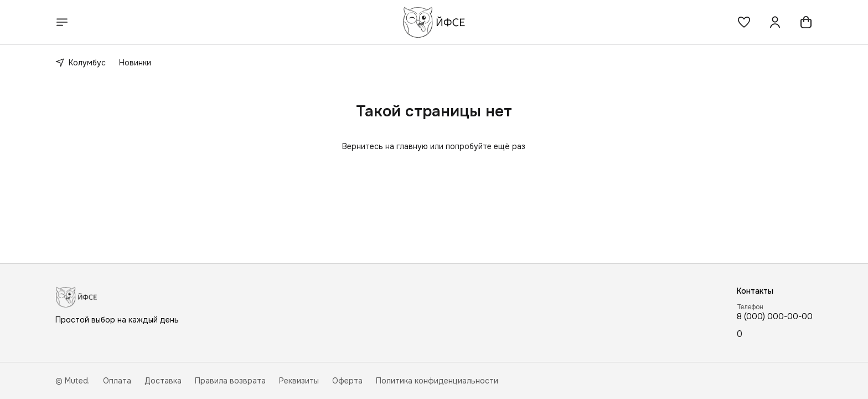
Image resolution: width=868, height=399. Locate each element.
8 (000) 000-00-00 (775, 316)
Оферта (347, 381)
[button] (744, 22)
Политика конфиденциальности (437, 381)
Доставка (163, 381)
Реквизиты (299, 381)
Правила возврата (230, 381)
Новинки (135, 63)
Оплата (117, 381)
